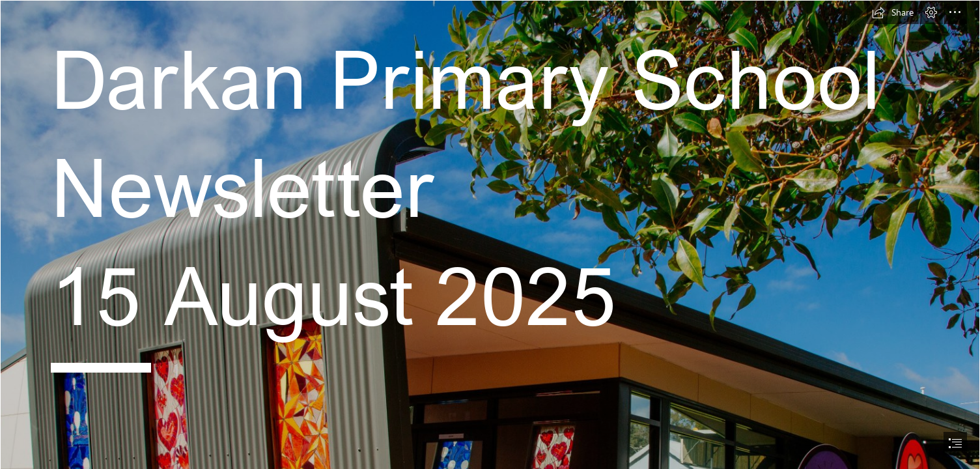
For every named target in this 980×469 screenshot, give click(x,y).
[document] (490, 234)
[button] (893, 12)
